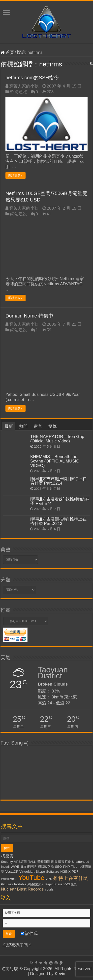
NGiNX (65, 872)
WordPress (9, 879)
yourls (49, 889)
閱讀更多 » (15, 175)
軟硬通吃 (19, 92)
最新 (9, 426)
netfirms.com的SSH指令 (32, 78)
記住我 (29, 934)
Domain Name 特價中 (29, 316)
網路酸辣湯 (36, 884)
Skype (40, 872)
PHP (66, 867)
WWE (15, 867)
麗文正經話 (28, 867)
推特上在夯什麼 (71, 878)
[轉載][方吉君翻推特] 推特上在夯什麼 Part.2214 (59, 481)
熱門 (23, 426)
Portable (20, 884)
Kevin (60, 974)
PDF (75, 872)
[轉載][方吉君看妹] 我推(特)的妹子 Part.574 (60, 501)
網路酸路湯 (46, 867)
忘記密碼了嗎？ (17, 945)
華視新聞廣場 (47, 862)
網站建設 (19, 214)
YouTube (31, 878)
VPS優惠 (70, 884)
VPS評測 (21, 862)
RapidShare (54, 884)
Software (53, 872)
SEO (59, 867)
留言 (38, 426)
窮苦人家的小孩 (24, 86)
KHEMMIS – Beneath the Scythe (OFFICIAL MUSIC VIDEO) (55, 461)
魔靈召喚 (64, 862)
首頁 (7, 52)
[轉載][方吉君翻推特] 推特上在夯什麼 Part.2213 (59, 521)
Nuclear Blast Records (22, 889)
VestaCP (12, 872)
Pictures (7, 884)
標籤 (53, 426)
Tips (74, 867)
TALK (32, 862)
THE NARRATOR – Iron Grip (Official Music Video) (57, 439)
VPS (49, 879)
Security (7, 862)
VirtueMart (27, 872)
